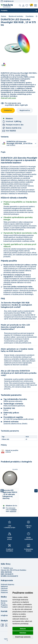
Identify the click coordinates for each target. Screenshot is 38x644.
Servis (3, 603)
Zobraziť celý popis (8, 98)
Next (36, 491)
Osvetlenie (29, 16)
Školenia (4, 601)
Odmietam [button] (23, 633)
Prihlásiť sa (8, 110)
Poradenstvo (6, 607)
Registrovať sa (25, 110)
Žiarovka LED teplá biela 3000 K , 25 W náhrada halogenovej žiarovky (10, 494)
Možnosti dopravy (7, 584)
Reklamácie (5, 586)
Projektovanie (6, 605)
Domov (3, 16)
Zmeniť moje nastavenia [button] (23, 637)
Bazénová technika (16, 16)
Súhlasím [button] (23, 629)
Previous (2, 491)
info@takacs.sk (7, 1)
